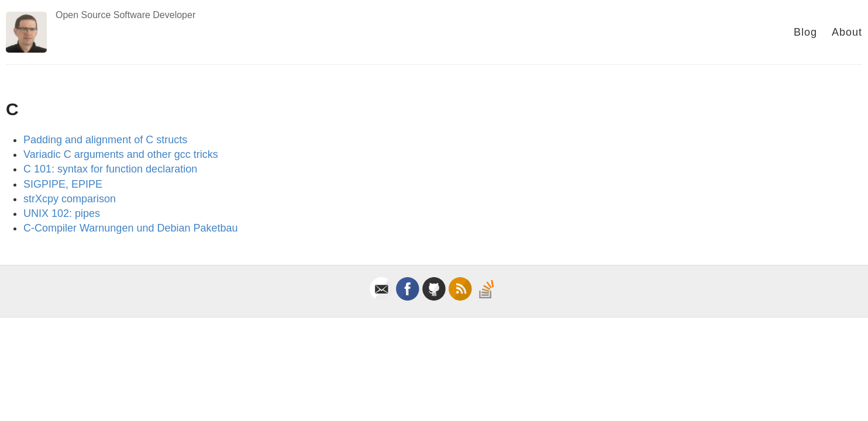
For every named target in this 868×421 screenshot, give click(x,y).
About (847, 32)
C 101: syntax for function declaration (110, 169)
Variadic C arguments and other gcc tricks (121, 154)
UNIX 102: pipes (62, 213)
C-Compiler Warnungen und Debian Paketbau (131, 228)
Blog (805, 32)
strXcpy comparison (70, 199)
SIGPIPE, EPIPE (63, 184)
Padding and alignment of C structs (105, 140)
